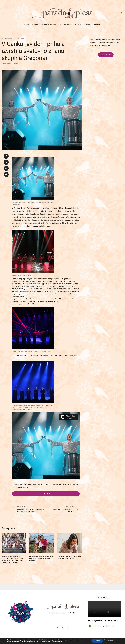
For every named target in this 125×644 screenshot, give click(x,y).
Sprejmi (97, 641)
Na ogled (97, 24)
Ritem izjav (36, 24)
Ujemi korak (68, 24)
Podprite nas (46, 494)
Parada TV (79, 24)
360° (60, 24)
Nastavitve (111, 641)
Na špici (26, 24)
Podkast (88, 24)
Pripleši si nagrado (49, 24)
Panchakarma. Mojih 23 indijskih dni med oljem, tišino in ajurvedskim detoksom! (41, 558)
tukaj (60, 642)
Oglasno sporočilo (7, 39)
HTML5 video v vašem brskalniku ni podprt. (104, 609)
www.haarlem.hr (52, 301)
